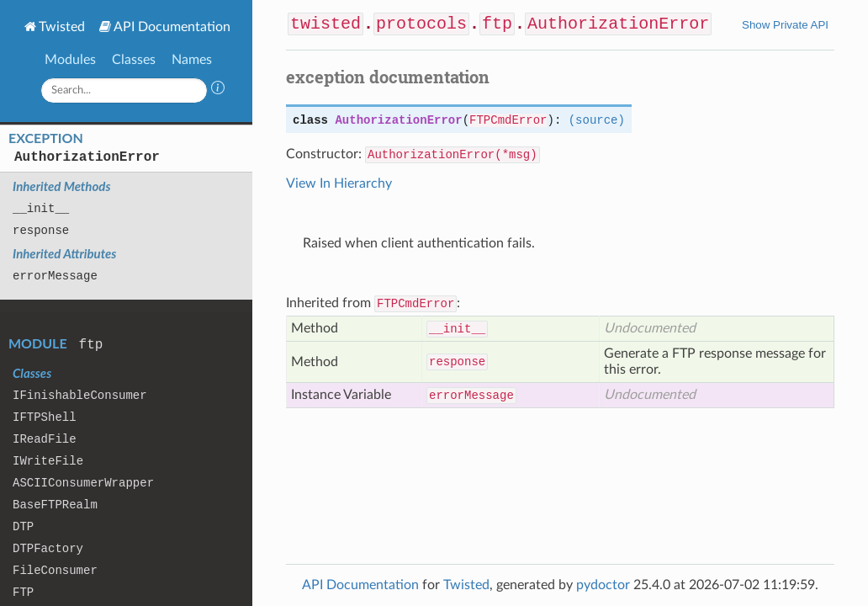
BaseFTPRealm (55, 505)
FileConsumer (55, 571)
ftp (91, 345)
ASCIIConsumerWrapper (83, 483)
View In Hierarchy (339, 183)
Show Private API (785, 25)
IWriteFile (48, 461)
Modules (70, 60)
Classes (134, 60)
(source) (597, 120)
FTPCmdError (508, 120)
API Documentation (172, 27)
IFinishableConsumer (80, 396)
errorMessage (55, 276)
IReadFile (45, 439)
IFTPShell (45, 417)
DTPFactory (48, 549)
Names (192, 60)
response (41, 231)
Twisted (62, 27)
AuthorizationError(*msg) (453, 155)
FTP (23, 593)
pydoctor (603, 585)
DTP (23, 527)
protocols (421, 24)
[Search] (124, 90)
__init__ (41, 209)
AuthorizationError (87, 157)
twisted (325, 24)
